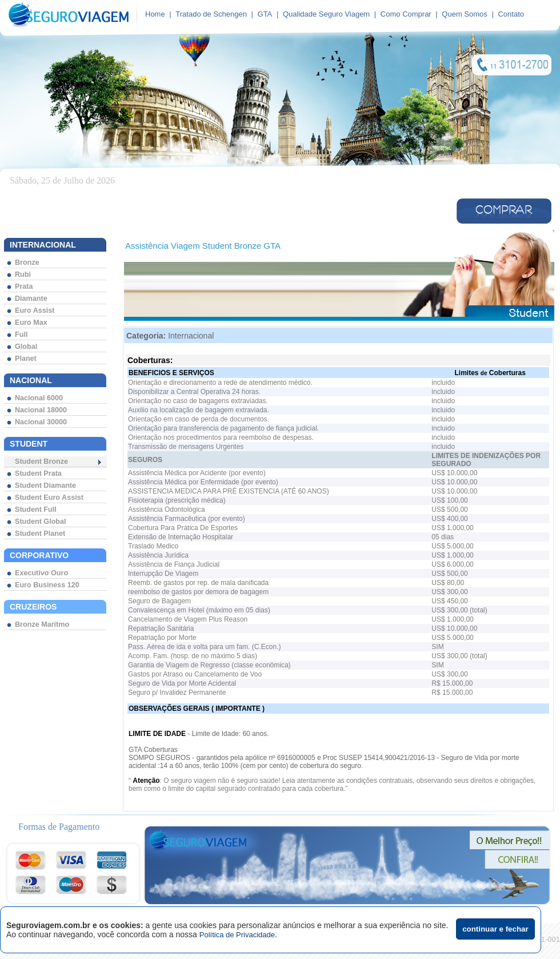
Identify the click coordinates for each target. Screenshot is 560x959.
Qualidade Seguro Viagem (326, 14)
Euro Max (31, 323)
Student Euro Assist (49, 498)
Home (155, 14)
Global (26, 347)
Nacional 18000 (41, 410)
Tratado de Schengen (211, 14)
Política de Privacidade (237, 935)
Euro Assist (35, 311)
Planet (26, 359)
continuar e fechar (495, 929)
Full (21, 335)
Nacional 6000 (39, 398)
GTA (265, 14)
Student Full (36, 510)
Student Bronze (41, 461)
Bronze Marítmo (42, 624)
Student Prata (38, 473)
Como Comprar (406, 14)
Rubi (23, 274)
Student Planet (40, 534)
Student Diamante (45, 486)
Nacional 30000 (41, 422)
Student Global (41, 522)
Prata (24, 286)
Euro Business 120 (47, 585)
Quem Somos (464, 14)
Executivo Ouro (41, 573)
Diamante (31, 299)
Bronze (27, 262)
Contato (511, 14)
